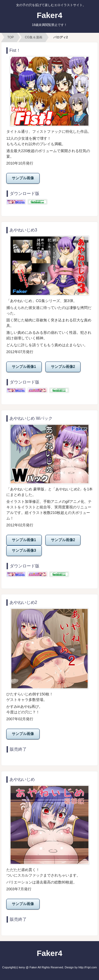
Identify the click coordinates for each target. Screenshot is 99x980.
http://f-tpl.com (88, 967)
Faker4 (49, 19)
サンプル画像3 (24, 550)
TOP (11, 37)
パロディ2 (61, 37)
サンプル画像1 (24, 367)
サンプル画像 (23, 178)
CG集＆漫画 (34, 37)
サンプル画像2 (63, 367)
